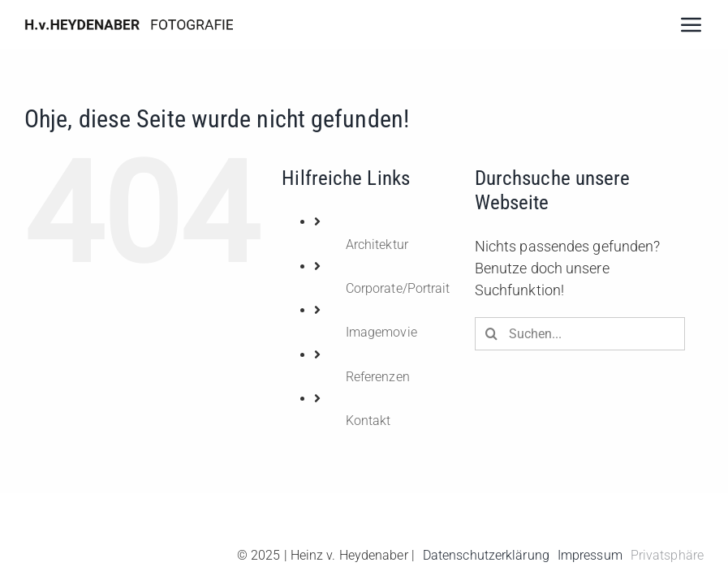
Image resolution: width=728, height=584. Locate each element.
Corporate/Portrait (398, 288)
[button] (663, 556)
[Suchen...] (580, 334)
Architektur (377, 245)
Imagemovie (381, 332)
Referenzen (378, 377)
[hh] (129, 21)
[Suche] (491, 334)
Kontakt (368, 421)
